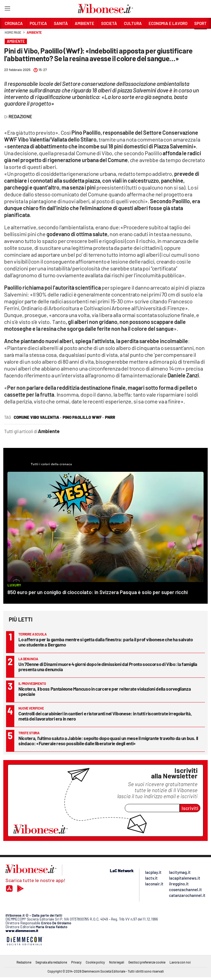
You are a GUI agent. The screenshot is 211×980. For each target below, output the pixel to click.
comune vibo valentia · (38, 417)
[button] (201, 35)
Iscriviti (190, 808)
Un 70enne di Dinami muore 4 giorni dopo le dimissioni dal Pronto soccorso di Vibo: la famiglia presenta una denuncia (108, 667)
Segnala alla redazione (51, 962)
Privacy (76, 962)
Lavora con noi (180, 962)
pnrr (110, 417)
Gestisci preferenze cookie (147, 962)
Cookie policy (95, 962)
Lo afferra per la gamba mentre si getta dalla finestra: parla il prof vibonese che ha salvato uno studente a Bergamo (105, 642)
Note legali (117, 962)
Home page (13, 32)
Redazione (24, 962)
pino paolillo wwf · (83, 417)
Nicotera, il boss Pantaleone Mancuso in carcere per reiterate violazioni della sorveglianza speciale (105, 691)
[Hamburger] (7, 9)
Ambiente (34, 32)
